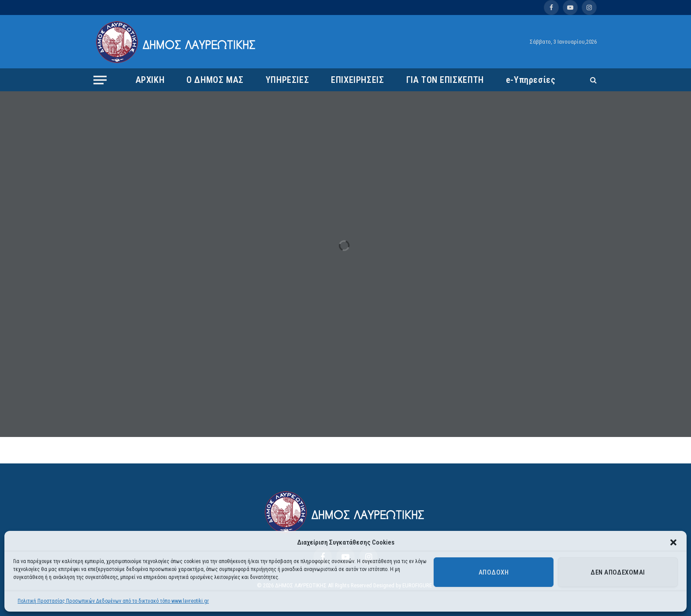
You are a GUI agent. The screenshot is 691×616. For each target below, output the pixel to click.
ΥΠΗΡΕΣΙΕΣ (287, 80)
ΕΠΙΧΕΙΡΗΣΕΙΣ (357, 80)
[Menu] (100, 80)
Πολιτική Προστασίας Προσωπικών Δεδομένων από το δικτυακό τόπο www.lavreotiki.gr (113, 601)
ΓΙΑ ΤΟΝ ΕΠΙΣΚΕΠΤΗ (445, 80)
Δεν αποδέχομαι (618, 572)
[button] (673, 542)
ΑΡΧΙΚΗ (150, 80)
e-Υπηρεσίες (531, 80)
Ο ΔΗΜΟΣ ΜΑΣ (215, 80)
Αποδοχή (494, 572)
